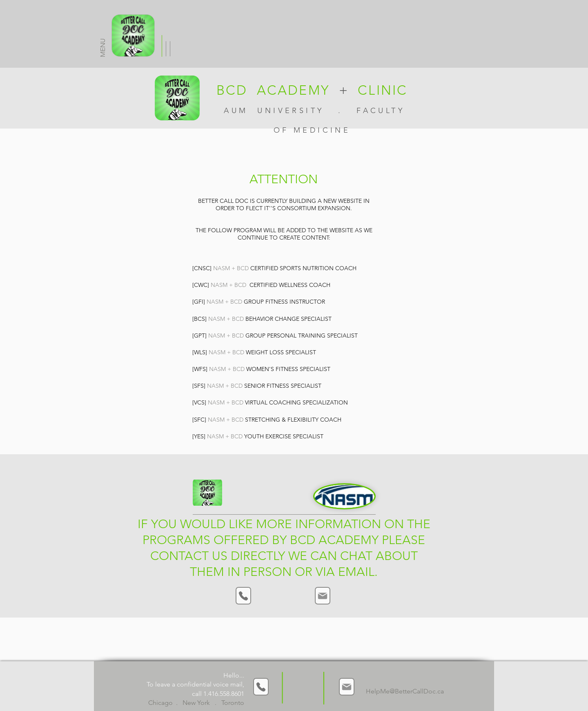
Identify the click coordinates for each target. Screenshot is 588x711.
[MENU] (133, 36)
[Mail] (323, 596)
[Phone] (243, 596)
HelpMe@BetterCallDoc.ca (405, 691)
